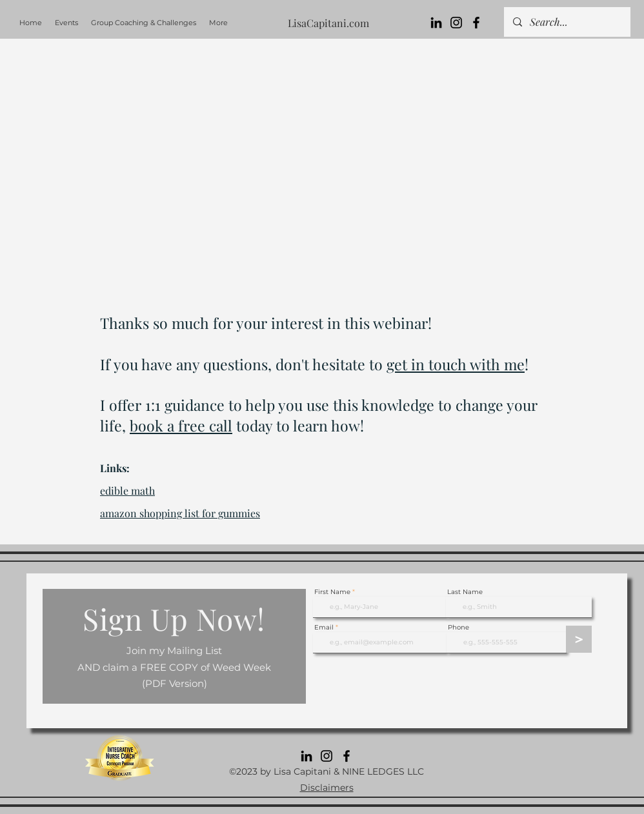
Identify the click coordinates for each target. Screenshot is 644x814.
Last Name (465, 592)
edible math (127, 491)
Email (324, 628)
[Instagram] (456, 23)
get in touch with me (456, 364)
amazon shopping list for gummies (180, 513)
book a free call (181, 425)
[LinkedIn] (436, 23)
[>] (579, 639)
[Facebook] (476, 23)
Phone (458, 628)
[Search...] (567, 22)
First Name (332, 592)
